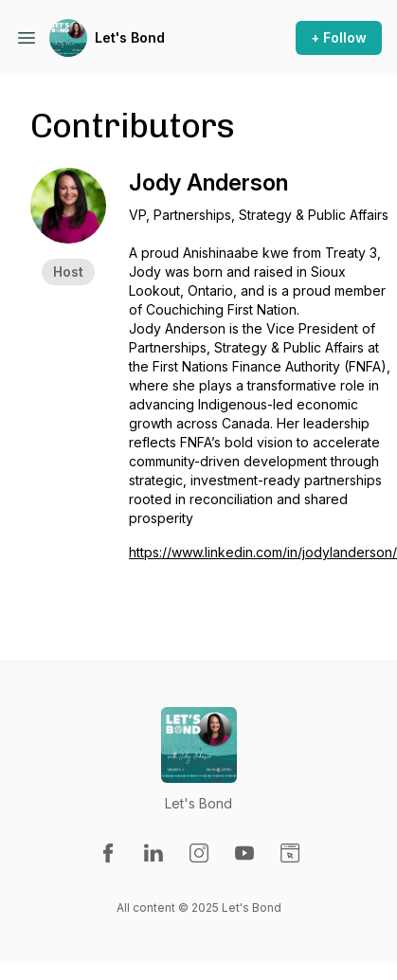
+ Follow (339, 37)
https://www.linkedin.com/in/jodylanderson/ (263, 552)
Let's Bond (130, 37)
